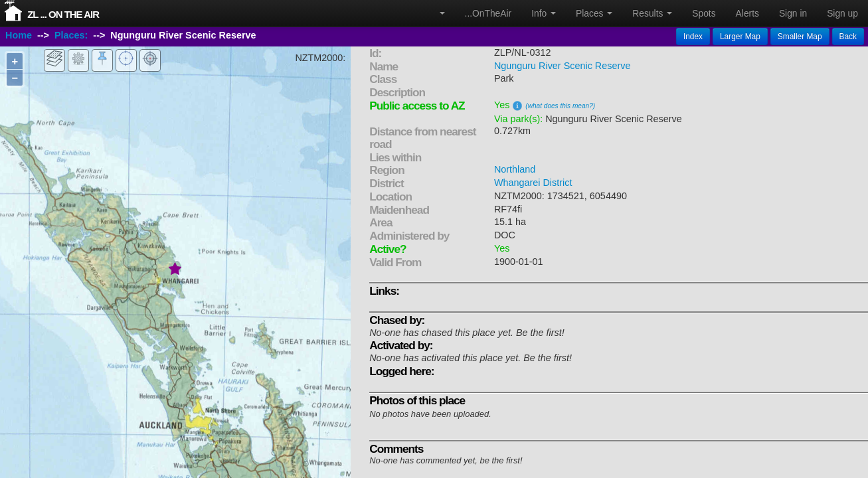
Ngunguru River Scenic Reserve (563, 66)
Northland (515, 169)
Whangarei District (533, 183)
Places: (71, 35)
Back (848, 37)
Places (594, 13)
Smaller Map (800, 37)
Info (544, 13)
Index (693, 37)
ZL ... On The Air (63, 14)
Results (652, 13)
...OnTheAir (488, 13)
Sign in (793, 13)
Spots (704, 13)
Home (19, 35)
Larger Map (740, 37)
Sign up (842, 13)
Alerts (747, 13)
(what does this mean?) (560, 106)
